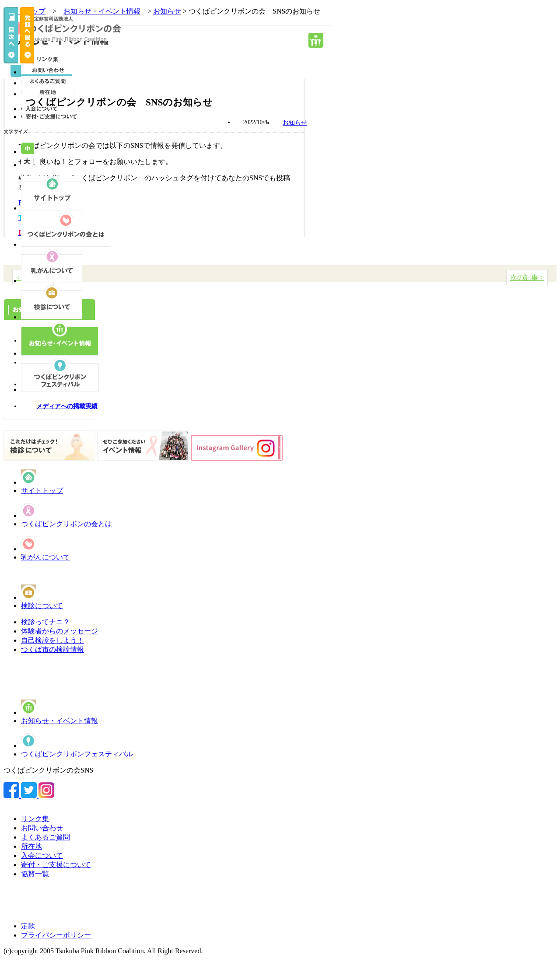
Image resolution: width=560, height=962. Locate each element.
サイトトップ (42, 491)
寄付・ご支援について (56, 865)
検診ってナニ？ (45, 622)
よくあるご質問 (45, 837)
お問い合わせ (42, 828)
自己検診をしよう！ (52, 640)
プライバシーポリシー (56, 935)
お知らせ (167, 11)
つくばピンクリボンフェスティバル (77, 754)
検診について (42, 606)
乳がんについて (45, 557)
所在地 (31, 846)
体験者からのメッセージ (59, 631)
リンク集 (35, 819)
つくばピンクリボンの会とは (66, 524)
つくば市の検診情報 (52, 649)
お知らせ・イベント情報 (59, 721)
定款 (28, 926)
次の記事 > (527, 278)
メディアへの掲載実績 (67, 406)
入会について (42, 855)
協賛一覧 (35, 874)
